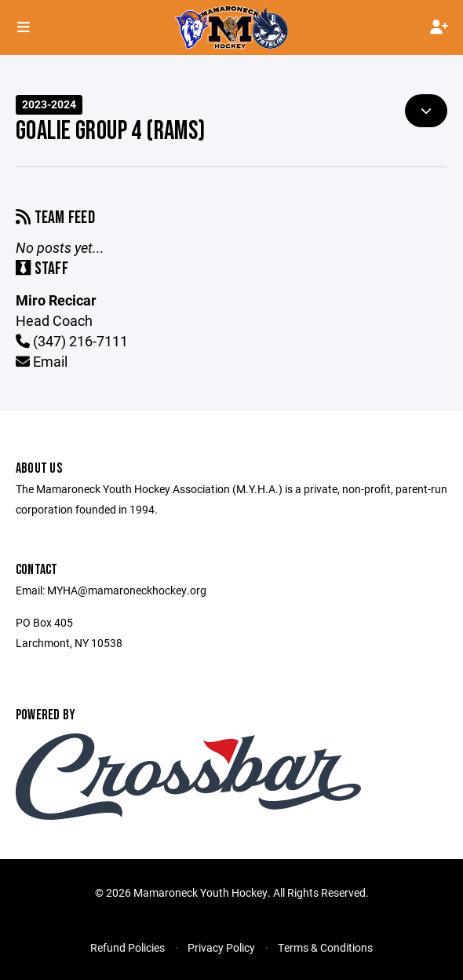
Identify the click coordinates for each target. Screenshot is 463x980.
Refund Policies (128, 947)
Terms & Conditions (325, 947)
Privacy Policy (221, 947)
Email (42, 361)
